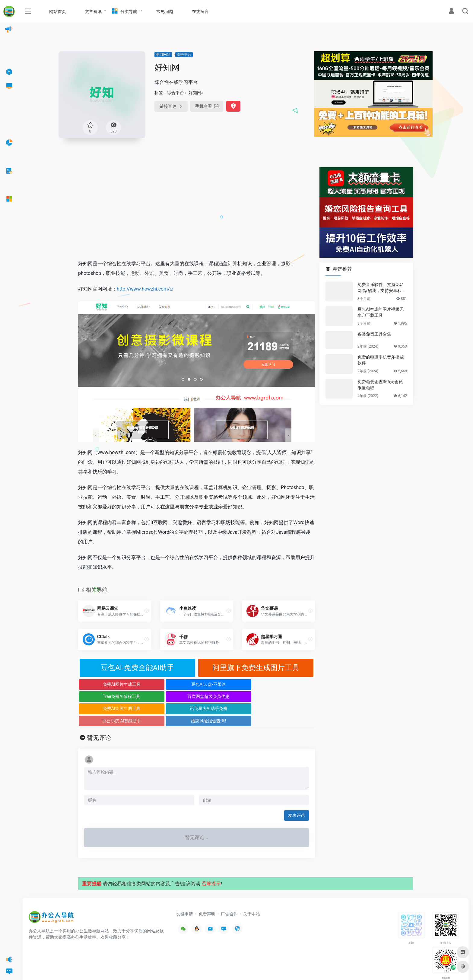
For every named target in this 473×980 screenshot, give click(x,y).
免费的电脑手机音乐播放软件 (381, 360)
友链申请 (185, 889)
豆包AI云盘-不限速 (167, 684)
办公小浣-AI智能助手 (226, 696)
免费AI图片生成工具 (108, 684)
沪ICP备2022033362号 (104, 966)
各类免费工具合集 (374, 334)
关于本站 (252, 889)
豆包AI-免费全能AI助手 (137, 668)
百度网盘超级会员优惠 (285, 684)
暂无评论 (99, 714)
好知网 (195, 93)
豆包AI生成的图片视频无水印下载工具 (381, 312)
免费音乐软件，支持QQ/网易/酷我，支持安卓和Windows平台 (382, 288)
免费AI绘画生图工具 (108, 696)
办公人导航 (76, 966)
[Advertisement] (197, 209)
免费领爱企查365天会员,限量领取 (380, 385)
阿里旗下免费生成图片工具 (256, 668)
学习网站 (163, 55)
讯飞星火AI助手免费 (167, 696)
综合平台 (184, 55)
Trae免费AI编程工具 (226, 684)
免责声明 (207, 889)
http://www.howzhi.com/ (143, 289)
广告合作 (229, 889)
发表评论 (297, 791)
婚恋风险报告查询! (285, 696)
